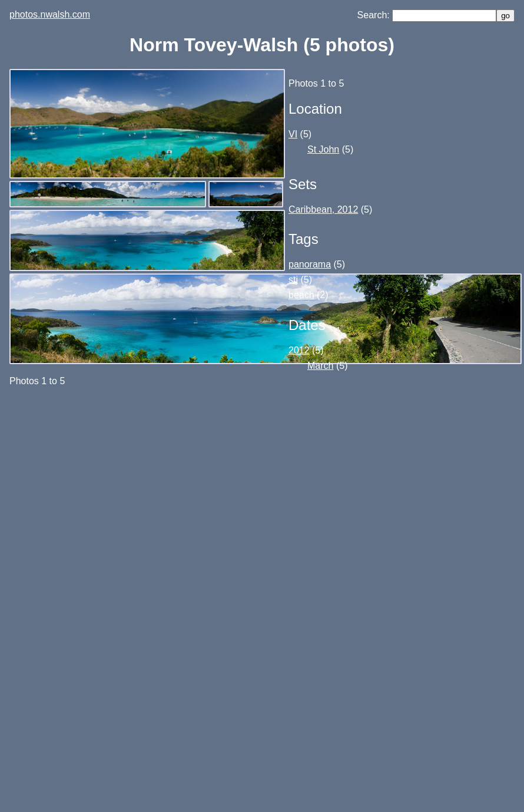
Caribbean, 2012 (323, 209)
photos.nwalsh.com (50, 14)
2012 (299, 350)
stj (293, 280)
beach (301, 295)
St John (323, 149)
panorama (310, 264)
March (320, 366)
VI (293, 134)
